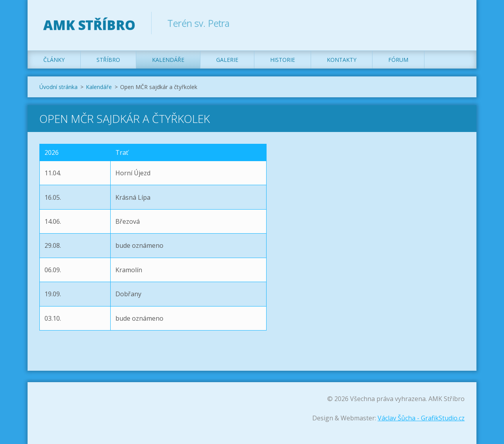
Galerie (227, 60)
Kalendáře (168, 60)
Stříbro (108, 60)
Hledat (456, 23)
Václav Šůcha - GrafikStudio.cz (421, 418)
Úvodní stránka (58, 87)
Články (54, 60)
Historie (283, 60)
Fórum (398, 60)
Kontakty (342, 60)
